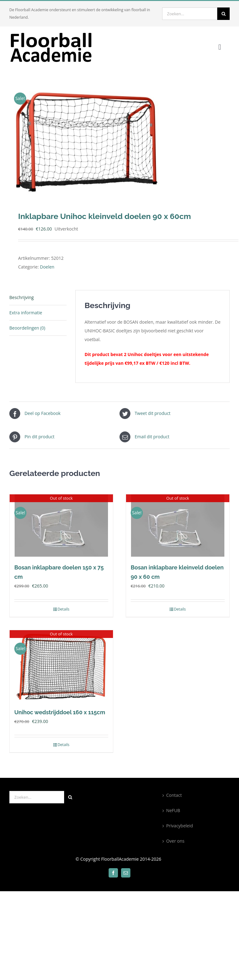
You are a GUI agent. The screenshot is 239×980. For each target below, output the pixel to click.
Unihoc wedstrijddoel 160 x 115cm (60, 712)
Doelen (47, 267)
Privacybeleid (180, 826)
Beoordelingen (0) (27, 328)
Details (63, 609)
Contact (174, 795)
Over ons (175, 841)
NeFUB (173, 810)
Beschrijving (21, 297)
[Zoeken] (223, 14)
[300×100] (56, 33)
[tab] (38, 298)
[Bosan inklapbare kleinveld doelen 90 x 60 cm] (178, 526)
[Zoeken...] (190, 14)
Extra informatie (26, 313)
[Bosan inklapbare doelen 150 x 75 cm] (61, 526)
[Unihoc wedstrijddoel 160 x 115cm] (61, 666)
